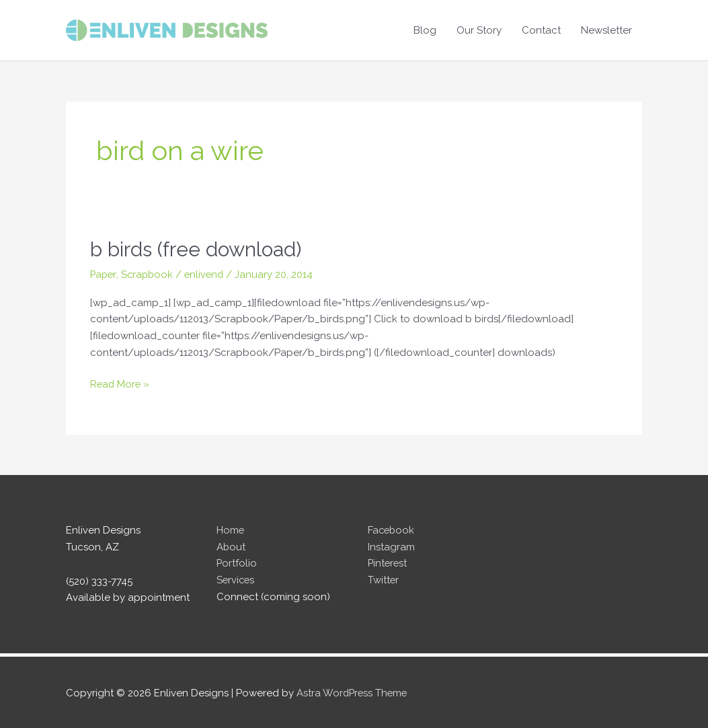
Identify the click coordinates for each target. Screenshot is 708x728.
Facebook (392, 529)
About (231, 546)
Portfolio (237, 562)
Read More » (121, 383)
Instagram (391, 546)
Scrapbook (149, 273)
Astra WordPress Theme (353, 691)
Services (236, 579)
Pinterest (388, 562)
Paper (104, 273)
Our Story (479, 30)
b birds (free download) (196, 249)
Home (231, 529)
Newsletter (606, 30)
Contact (541, 30)
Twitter (384, 579)
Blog (425, 30)
